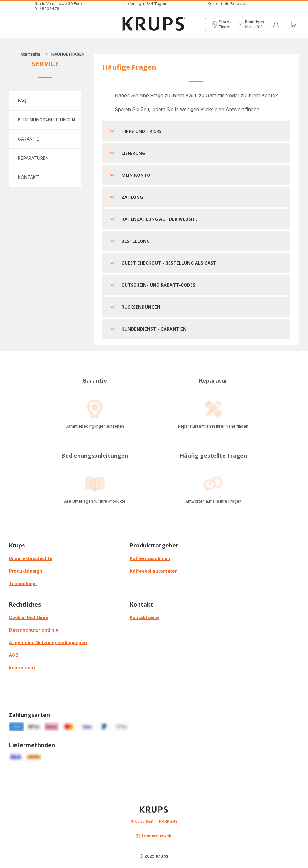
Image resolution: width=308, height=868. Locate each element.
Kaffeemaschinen (150, 558)
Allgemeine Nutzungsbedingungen (48, 642)
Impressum (22, 668)
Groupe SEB (142, 821)
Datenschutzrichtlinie (34, 630)
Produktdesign (25, 571)
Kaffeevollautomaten (154, 571)
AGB (14, 655)
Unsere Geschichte (31, 558)
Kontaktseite (144, 617)
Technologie (23, 583)
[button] (221, 24)
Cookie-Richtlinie (28, 617)
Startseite (31, 54)
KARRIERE (168, 821)
